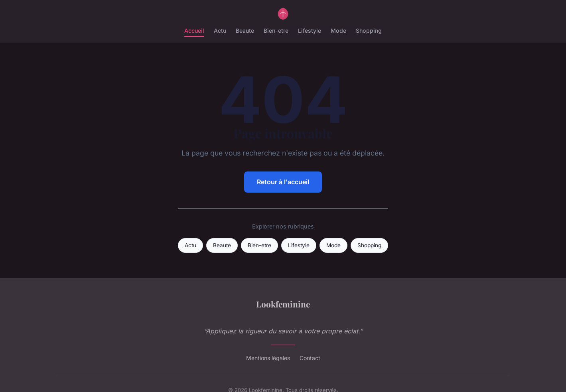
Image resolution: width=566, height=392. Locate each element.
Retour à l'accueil (283, 182)
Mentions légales (268, 358)
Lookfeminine (283, 304)
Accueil (194, 31)
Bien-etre (276, 31)
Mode (338, 31)
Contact (310, 358)
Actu (220, 31)
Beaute (245, 31)
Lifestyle (310, 31)
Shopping (369, 31)
